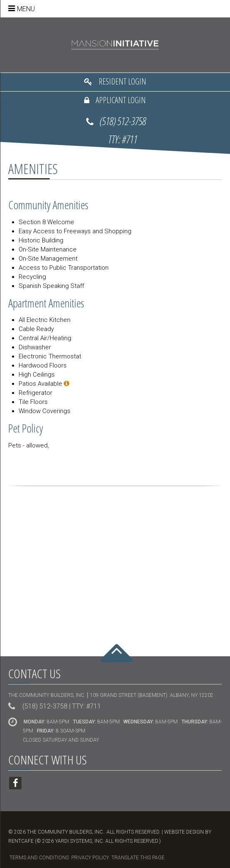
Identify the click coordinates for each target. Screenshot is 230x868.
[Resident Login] (115, 82)
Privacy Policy (90, 858)
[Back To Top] (117, 658)
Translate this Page (138, 858)
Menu (26, 9)
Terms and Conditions (39, 858)
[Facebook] (15, 783)
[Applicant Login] (115, 101)
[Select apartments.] (67, 384)
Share (115, 459)
